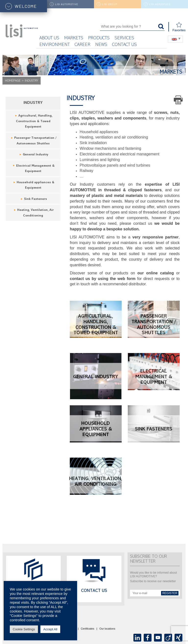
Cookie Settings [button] (24, 629)
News (101, 45)
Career (82, 45)
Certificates (88, 629)
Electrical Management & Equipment (154, 377)
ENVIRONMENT (55, 45)
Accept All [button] (50, 629)
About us (49, 38)
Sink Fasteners (35, 199)
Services (124, 38)
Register (170, 593)
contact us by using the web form (103, 279)
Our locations (107, 629)
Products (99, 38)
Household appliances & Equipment (96, 429)
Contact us (124, 45)
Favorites (179, 27)
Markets (74, 38)
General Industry (35, 155)
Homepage (13, 81)
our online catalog (156, 273)
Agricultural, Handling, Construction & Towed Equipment (34, 121)
